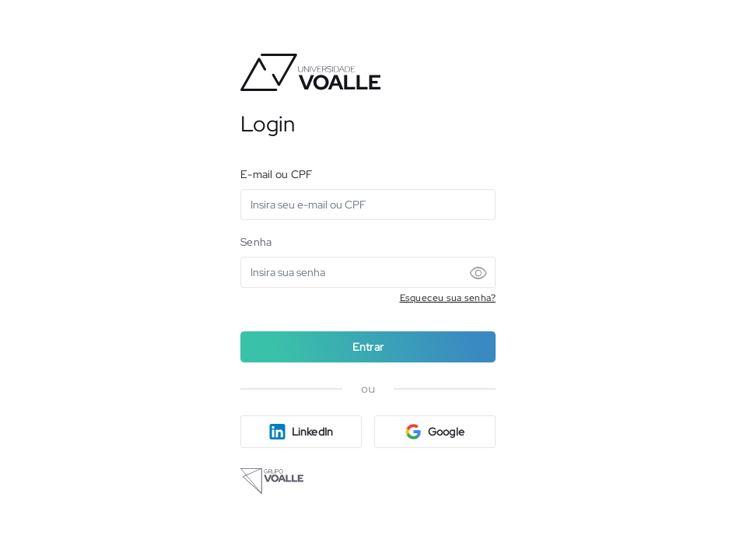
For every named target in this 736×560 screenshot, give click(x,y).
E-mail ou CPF (277, 174)
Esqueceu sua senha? (448, 298)
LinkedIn (301, 432)
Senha (256, 242)
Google (435, 432)
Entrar (368, 347)
